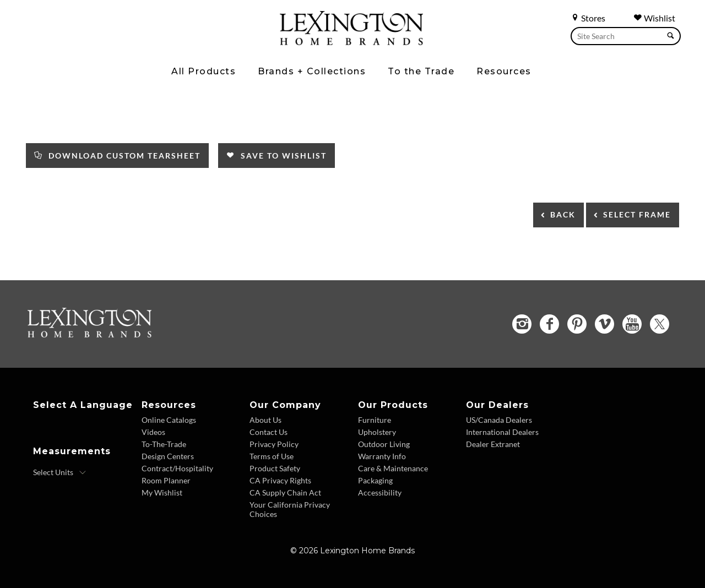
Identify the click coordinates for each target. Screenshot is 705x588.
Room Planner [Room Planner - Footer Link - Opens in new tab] (166, 480)
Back (563, 214)
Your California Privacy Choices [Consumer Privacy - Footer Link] (290, 509)
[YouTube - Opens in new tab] (632, 324)
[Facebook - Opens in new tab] (549, 324)
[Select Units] (60, 472)
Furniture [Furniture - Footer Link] (375, 420)
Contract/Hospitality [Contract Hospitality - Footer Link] (177, 468)
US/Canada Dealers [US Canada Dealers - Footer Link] (499, 420)
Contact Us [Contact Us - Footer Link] (269, 432)
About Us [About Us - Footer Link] (265, 420)
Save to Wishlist (276, 156)
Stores (588, 18)
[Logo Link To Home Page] (351, 41)
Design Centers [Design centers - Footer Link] (168, 456)
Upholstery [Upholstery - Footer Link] (377, 432)
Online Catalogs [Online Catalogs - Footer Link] (169, 420)
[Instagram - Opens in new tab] (522, 324)
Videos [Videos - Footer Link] (153, 432)
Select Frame (637, 214)
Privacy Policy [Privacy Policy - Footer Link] (274, 444)
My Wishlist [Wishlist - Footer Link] (162, 492)
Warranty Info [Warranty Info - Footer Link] (382, 456)
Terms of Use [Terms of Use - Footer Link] (272, 456)
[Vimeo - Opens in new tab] (604, 324)
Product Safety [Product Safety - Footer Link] (275, 468)
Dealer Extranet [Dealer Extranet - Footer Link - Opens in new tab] (493, 444)
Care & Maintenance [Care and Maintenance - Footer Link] (393, 468)
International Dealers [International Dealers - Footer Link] (502, 432)
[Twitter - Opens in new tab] (660, 324)
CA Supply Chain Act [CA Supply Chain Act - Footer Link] (285, 492)
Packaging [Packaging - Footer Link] (375, 480)
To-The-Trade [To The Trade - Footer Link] (164, 444)
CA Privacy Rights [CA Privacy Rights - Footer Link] (280, 480)
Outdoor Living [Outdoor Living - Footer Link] (384, 444)
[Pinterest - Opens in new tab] (577, 324)
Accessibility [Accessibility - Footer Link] (380, 492)
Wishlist (654, 18)
